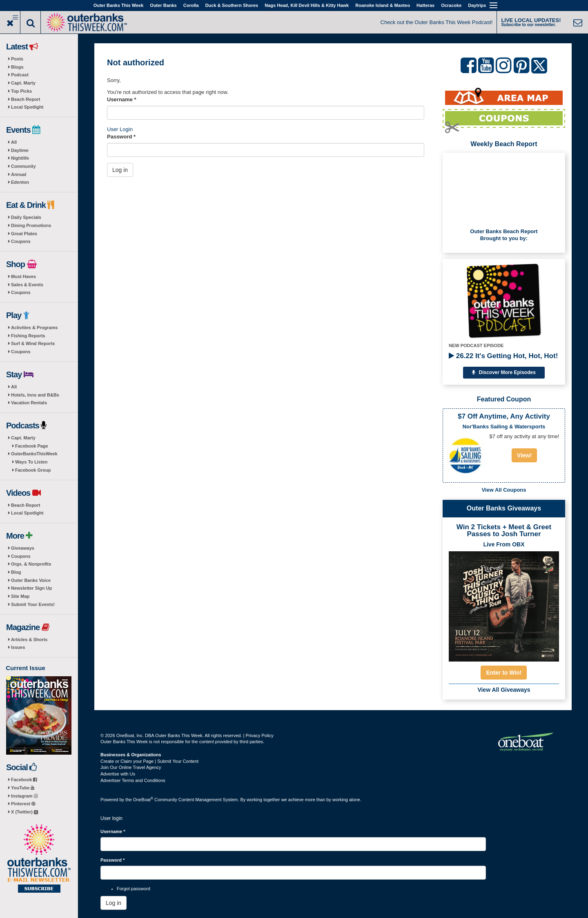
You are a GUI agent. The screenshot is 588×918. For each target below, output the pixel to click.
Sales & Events (27, 285)
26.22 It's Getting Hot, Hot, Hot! (503, 356)
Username (122, 99)
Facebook (24, 780)
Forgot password (134, 889)
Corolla (191, 5)
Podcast (20, 75)
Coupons (21, 241)
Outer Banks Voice (31, 580)
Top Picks (21, 91)
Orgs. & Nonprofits (31, 564)
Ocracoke (451, 5)
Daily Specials (26, 217)
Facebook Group (33, 470)
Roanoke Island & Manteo (383, 5)
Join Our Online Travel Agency (131, 767)
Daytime (20, 150)
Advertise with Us (118, 774)
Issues (18, 647)
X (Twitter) (24, 812)
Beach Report (26, 99)
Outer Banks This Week (119, 5)
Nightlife (20, 158)
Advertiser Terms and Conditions (133, 780)
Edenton (20, 182)
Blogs (17, 67)
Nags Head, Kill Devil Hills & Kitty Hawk (307, 5)
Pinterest (23, 804)
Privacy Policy (259, 735)
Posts (17, 59)
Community (23, 166)
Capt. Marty (23, 83)
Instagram (24, 796)
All (14, 142)
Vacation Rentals (29, 403)
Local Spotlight (27, 107)
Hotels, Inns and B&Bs (35, 395)
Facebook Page (32, 446)
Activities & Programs (34, 328)
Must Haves (23, 276)
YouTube (23, 788)
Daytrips (477, 5)
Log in (120, 170)
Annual (19, 174)
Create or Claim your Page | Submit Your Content (149, 761)
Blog (16, 572)
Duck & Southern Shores (232, 5)
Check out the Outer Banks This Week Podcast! (437, 22)
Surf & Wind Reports (33, 343)
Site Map (20, 596)
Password (121, 137)
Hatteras (425, 5)
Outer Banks (163, 5)
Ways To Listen (31, 462)
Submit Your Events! (33, 604)
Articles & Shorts (29, 639)
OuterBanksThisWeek (34, 454)
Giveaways (23, 548)
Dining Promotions (31, 225)
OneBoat (143, 800)
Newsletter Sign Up (31, 588)
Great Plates (24, 234)
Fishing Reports (28, 336)
